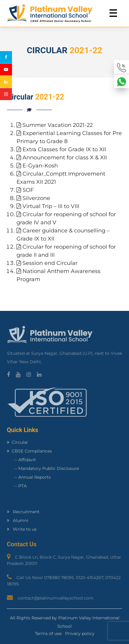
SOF (25, 190)
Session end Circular (47, 263)
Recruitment (23, 512)
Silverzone (33, 198)
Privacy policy (80, 633)
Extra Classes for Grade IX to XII (61, 149)
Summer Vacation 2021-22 (55, 125)
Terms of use (48, 633)
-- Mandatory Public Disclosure (43, 468)
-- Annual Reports (29, 477)
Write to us (22, 529)
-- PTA (17, 486)
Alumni (18, 520)
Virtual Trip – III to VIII (48, 206)
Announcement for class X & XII (62, 158)
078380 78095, (60, 578)
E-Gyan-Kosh (37, 166)
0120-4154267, (91, 578)
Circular (18, 442)
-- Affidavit (21, 460)
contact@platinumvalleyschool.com (56, 598)
